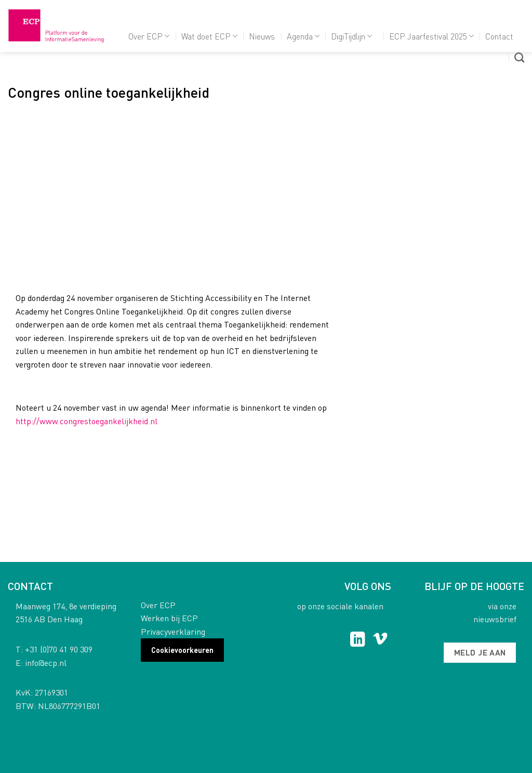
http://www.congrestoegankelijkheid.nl (87, 421)
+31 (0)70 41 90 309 (59, 649)
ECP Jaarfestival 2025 (431, 36)
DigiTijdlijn (351, 36)
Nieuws (262, 36)
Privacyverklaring (173, 631)
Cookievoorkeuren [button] (182, 650)
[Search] (519, 57)
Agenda (303, 36)
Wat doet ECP (209, 36)
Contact (499, 36)
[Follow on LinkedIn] (358, 640)
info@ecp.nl (46, 663)
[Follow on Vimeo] (380, 640)
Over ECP (149, 36)
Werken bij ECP (169, 618)
